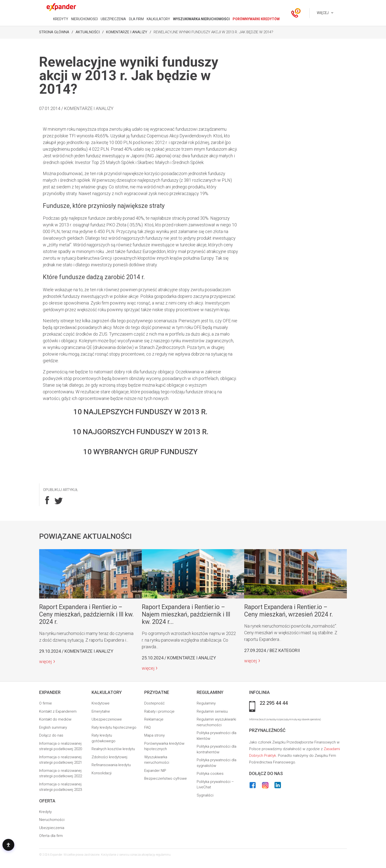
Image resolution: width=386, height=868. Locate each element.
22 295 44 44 (274, 703)
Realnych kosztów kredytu (113, 749)
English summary (53, 727)
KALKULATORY (158, 19)
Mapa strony (154, 735)
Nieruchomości (52, 820)
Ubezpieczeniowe (107, 719)
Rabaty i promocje (159, 711)
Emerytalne (101, 711)
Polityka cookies (210, 774)
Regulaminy (206, 703)
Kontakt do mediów (55, 719)
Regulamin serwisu (212, 711)
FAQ (147, 727)
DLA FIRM (136, 19)
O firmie (46, 703)
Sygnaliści (205, 795)
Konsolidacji (102, 773)
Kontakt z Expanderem (58, 711)
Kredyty (45, 812)
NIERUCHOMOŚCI (84, 19)
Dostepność (154, 703)
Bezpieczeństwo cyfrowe (166, 778)
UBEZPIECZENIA (113, 19)
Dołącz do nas (51, 735)
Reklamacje (154, 719)
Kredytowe (101, 703)
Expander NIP (155, 771)
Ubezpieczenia (52, 828)
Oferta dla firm (51, 836)
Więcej (323, 13)
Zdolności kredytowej (109, 757)
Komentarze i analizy (127, 32)
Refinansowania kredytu (111, 765)
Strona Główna (54, 32)
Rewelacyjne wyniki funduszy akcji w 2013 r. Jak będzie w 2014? (213, 32)
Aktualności (88, 32)
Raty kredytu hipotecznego (114, 727)
